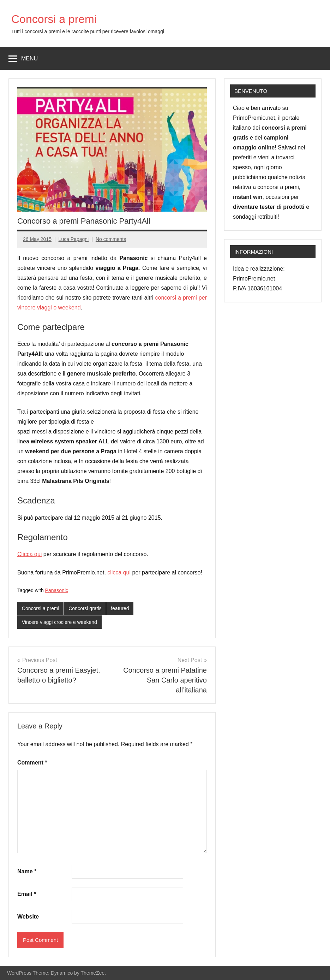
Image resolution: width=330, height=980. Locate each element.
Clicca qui (29, 554)
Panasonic (57, 590)
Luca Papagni (74, 239)
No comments (111, 239)
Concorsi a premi (54, 19)
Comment (32, 763)
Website (28, 917)
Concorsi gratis (85, 608)
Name (27, 871)
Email (27, 894)
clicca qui (119, 572)
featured (120, 608)
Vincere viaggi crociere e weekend (59, 622)
